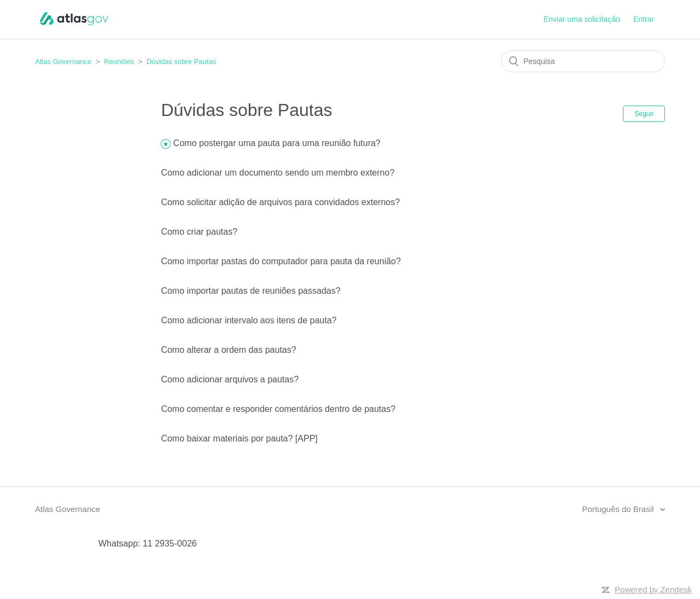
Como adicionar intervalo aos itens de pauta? (249, 320)
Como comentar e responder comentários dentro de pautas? (278, 409)
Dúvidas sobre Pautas (181, 62)
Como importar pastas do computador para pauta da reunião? (281, 261)
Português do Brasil (619, 509)
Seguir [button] (644, 114)
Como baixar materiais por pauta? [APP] (239, 438)
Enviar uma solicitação (582, 19)
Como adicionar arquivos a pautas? (230, 379)
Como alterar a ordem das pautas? (228, 350)
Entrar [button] (644, 19)
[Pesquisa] (583, 61)
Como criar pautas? (199, 232)
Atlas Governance (63, 62)
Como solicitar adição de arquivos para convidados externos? (280, 202)
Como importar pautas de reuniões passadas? (250, 291)
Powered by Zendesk (653, 589)
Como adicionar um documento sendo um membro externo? (278, 173)
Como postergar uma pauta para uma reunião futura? (277, 143)
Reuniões (119, 62)
